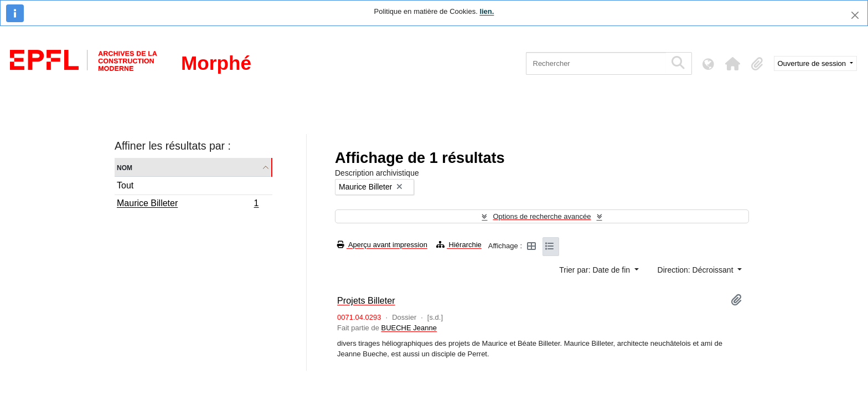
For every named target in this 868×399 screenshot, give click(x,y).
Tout (125, 185)
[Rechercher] (596, 63)
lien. (487, 11)
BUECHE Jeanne (409, 328)
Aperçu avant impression (382, 245)
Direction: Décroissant (697, 270)
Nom (125, 167)
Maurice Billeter (188, 204)
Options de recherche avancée (542, 216)
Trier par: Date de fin (596, 270)
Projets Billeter (366, 300)
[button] (733, 64)
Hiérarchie (459, 245)
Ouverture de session (813, 63)
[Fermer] (855, 15)
